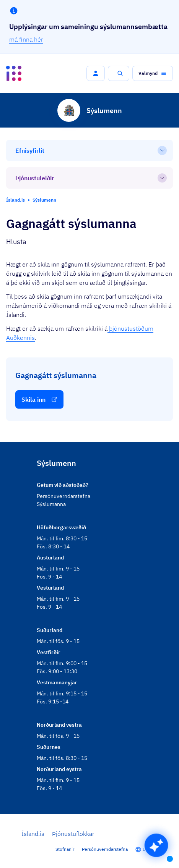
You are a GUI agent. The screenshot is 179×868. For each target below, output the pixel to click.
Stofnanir (65, 849)
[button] (96, 73)
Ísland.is (33, 834)
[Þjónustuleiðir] (89, 178)
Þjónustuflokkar (73, 834)
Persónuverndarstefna (105, 849)
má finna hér (26, 39)
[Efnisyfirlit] (89, 150)
